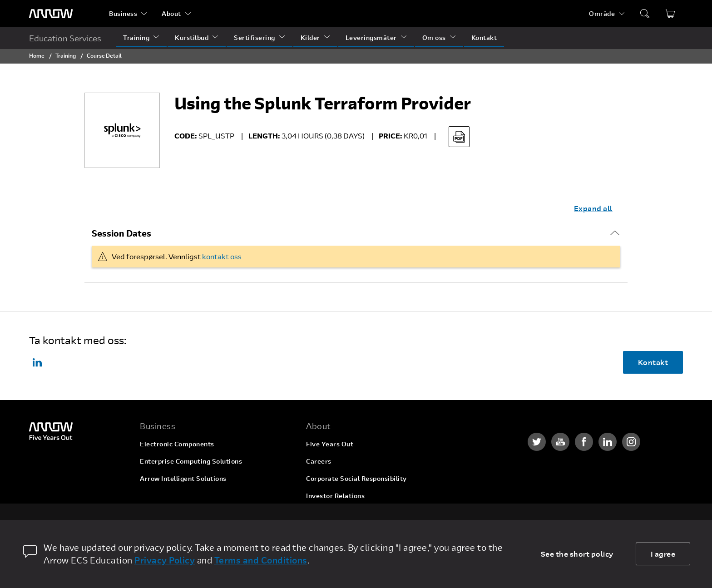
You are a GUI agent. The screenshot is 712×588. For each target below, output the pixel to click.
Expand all (593, 208)
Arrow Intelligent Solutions (183, 478)
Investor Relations (335, 496)
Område (602, 13)
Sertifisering (255, 37)
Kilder (310, 37)
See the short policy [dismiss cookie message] (577, 554)
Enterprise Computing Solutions (191, 461)
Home (37, 55)
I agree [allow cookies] (663, 554)
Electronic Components (177, 444)
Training (136, 37)
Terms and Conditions (261, 560)
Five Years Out (330, 444)
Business (123, 13)
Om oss (434, 37)
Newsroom (323, 513)
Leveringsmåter (371, 37)
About (171, 13)
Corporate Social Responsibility (356, 478)
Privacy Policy (165, 560)
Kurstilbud (192, 37)
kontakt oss (222, 256)
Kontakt (484, 37)
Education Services (65, 38)
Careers (319, 461)
